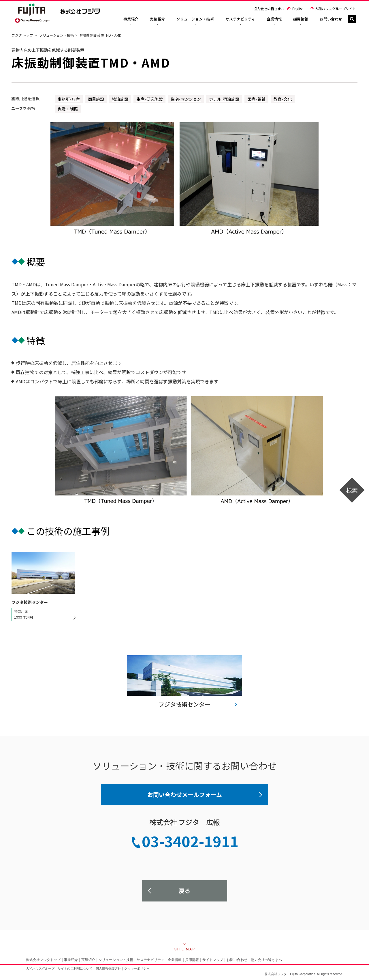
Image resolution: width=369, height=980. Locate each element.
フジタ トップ (22, 35)
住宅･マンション (186, 99)
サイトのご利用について (75, 968)
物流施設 (120, 99)
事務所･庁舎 (69, 99)
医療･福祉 (256, 99)
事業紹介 (71, 960)
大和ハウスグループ (40, 968)
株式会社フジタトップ (43, 960)
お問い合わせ (237, 960)
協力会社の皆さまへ (269, 9)
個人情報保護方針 (108, 968)
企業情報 (175, 960)
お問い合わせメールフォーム (185, 795)
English (295, 9)
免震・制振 (68, 109)
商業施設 (96, 99)
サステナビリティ (150, 960)
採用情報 (192, 960)
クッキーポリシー (137, 968)
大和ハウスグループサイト (333, 9)
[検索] (352, 19)
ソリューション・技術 (57, 35)
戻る (184, 891)
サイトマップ (213, 960)
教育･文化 (283, 99)
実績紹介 (88, 960)
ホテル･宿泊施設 (224, 99)
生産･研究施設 (149, 99)
